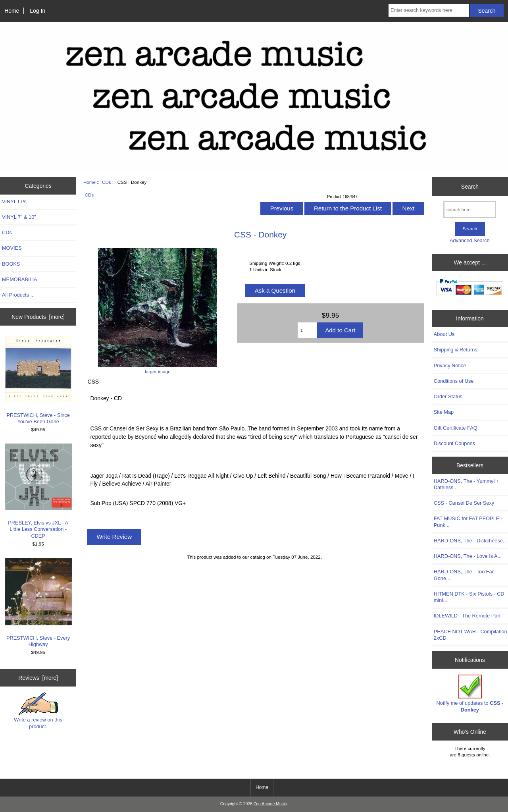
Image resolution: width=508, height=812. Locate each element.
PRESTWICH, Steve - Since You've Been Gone (38, 380)
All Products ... (18, 295)
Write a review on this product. (38, 711)
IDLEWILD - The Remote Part (467, 616)
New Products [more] (38, 317)
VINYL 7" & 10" (19, 217)
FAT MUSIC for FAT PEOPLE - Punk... (468, 522)
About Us (444, 334)
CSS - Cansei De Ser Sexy (464, 503)
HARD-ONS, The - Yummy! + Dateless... (467, 484)
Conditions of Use (454, 381)
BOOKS (11, 264)
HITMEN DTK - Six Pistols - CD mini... (469, 597)
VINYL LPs (14, 202)
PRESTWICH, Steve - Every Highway (38, 603)
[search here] (470, 209)
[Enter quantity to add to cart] (307, 330)
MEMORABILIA (20, 279)
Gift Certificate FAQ (456, 428)
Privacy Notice (450, 365)
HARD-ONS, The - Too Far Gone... (464, 575)
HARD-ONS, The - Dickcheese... (470, 541)
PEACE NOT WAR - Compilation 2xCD (470, 635)
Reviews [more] (38, 678)
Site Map (444, 412)
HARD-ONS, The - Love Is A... (468, 556)
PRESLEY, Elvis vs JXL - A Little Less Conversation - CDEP (38, 491)
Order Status (448, 396)
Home (12, 11)
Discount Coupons (454, 443)
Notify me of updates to (470, 693)
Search (470, 187)
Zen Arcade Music (270, 804)
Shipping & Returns (456, 350)
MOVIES (12, 248)
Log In (38, 11)
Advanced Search (470, 240)
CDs (107, 182)
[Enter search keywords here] (429, 10)
